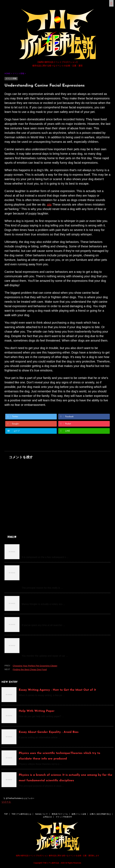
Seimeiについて (42, 814)
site (49, 204)
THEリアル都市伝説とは (21, 814)
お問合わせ (47, 817)
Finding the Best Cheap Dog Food (30, 669)
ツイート (6, 802)
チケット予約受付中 (64, 817)
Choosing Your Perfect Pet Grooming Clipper (35, 666)
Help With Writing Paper (37, 711)
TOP (6, 814)
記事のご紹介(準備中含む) (100, 814)
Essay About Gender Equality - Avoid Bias (49, 732)
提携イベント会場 (79, 814)
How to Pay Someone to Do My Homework (52, 620)
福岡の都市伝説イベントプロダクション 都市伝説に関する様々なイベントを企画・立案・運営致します (57, 856)
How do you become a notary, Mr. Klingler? (52, 598)
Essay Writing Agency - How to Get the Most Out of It (57, 690)
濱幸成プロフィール (60, 814)
